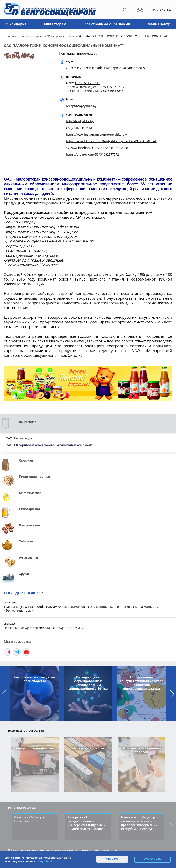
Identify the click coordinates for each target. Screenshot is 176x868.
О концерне (16, 24)
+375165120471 (114, 91)
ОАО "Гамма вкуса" (20, 438)
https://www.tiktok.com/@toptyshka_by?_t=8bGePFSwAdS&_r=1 (111, 141)
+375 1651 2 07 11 (87, 83)
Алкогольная (28, 558)
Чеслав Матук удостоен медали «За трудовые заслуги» (44, 628)
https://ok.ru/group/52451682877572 (92, 154)
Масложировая (30, 493)
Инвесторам (55, 24)
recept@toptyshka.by (81, 106)
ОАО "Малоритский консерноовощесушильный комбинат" (49, 445)
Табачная (26, 541)
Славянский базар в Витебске (30, 819)
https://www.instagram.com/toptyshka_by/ (97, 134)
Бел (170, 10)
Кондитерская (29, 525)
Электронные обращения (107, 24)
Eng (163, 10)
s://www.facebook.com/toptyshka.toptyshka (97, 148)
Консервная (27, 422)
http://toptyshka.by (80, 121)
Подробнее (45, 861)
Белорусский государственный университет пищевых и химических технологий (87, 823)
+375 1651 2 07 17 (112, 87)
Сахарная (26, 460)
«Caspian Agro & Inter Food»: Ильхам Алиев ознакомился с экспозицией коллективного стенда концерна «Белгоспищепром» (81, 609)
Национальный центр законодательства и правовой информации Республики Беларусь (139, 823)
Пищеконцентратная (34, 477)
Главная (9, 36)
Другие (24, 574)
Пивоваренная (30, 509)
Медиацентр (159, 24)
